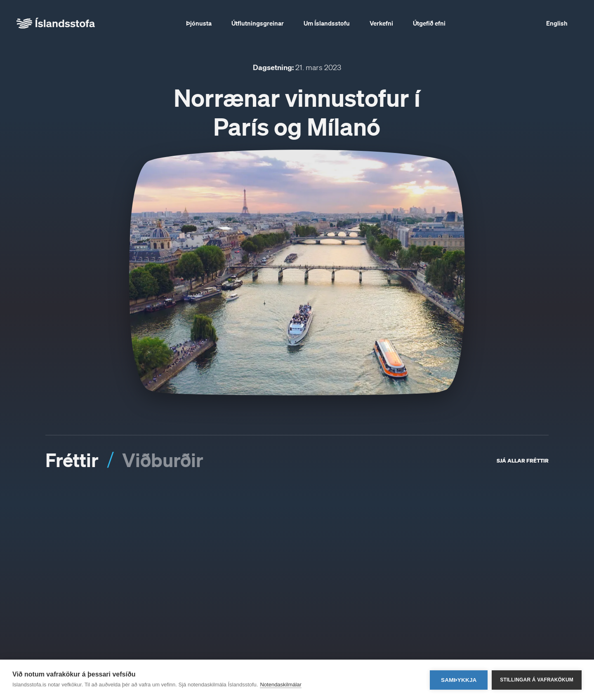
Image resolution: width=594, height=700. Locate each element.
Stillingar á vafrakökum (537, 680)
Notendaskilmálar (280, 685)
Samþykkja (459, 680)
